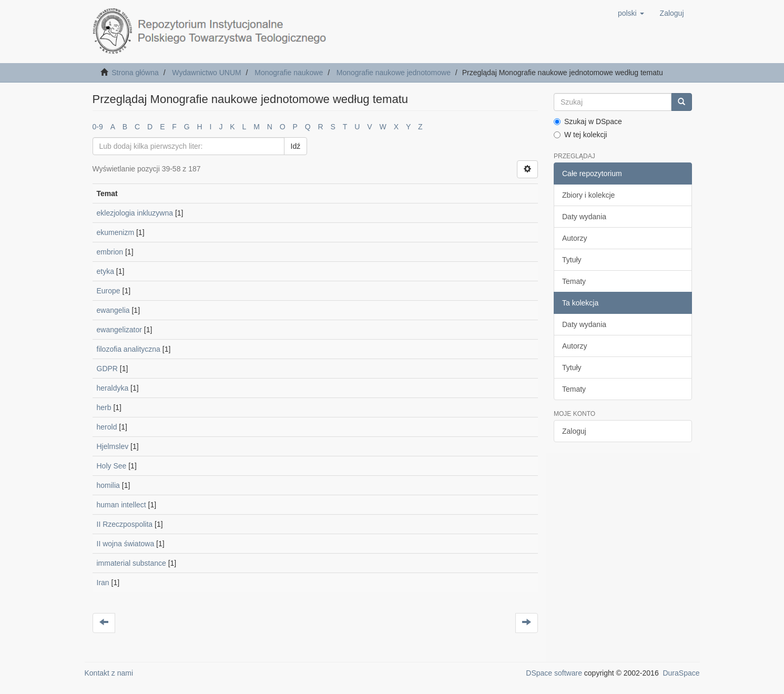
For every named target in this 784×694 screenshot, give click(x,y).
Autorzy (574, 238)
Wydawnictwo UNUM (206, 73)
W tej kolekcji (581, 135)
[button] (631, 13)
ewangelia (113, 310)
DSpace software (554, 673)
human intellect (121, 505)
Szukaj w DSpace (588, 121)
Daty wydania (584, 217)
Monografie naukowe (289, 73)
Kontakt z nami (109, 673)
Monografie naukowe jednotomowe (394, 73)
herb (104, 407)
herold (107, 427)
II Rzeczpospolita (125, 524)
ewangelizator (119, 330)
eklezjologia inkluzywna (135, 213)
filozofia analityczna (129, 349)
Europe (109, 291)
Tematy (574, 281)
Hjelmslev (113, 446)
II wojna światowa (126, 544)
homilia (108, 485)
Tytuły (572, 260)
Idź (296, 146)
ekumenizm (116, 232)
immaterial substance (131, 563)
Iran (103, 583)
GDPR (107, 369)
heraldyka (113, 388)
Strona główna (135, 73)
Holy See (112, 466)
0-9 (98, 127)
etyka (105, 271)
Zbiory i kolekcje (588, 195)
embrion (110, 252)
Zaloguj (574, 431)
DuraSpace (681, 673)
